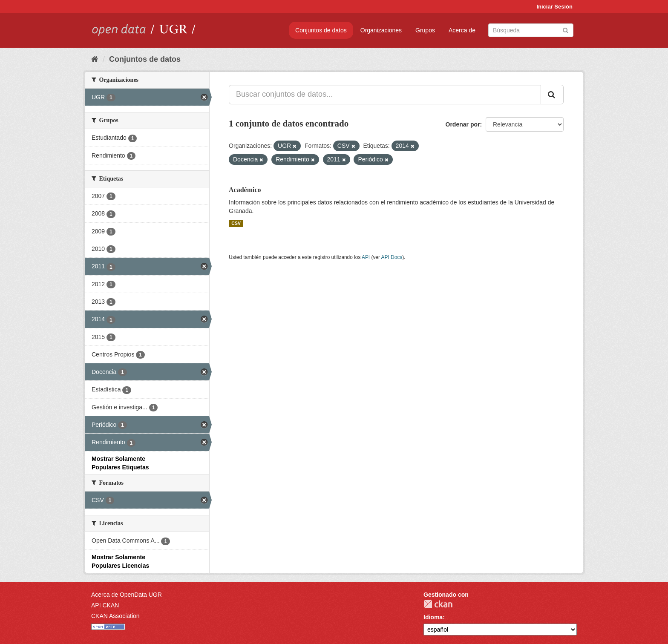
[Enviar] (566, 30)
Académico (245, 190)
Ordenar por (463, 124)
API (366, 257)
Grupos (425, 30)
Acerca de (462, 30)
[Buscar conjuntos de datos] (531, 30)
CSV (236, 223)
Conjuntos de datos (321, 30)
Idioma (433, 617)
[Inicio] (95, 59)
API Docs (392, 257)
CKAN (438, 604)
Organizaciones (381, 30)
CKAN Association (115, 616)
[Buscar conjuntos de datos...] (385, 95)
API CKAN (105, 605)
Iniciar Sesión (554, 7)
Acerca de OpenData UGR (127, 595)
